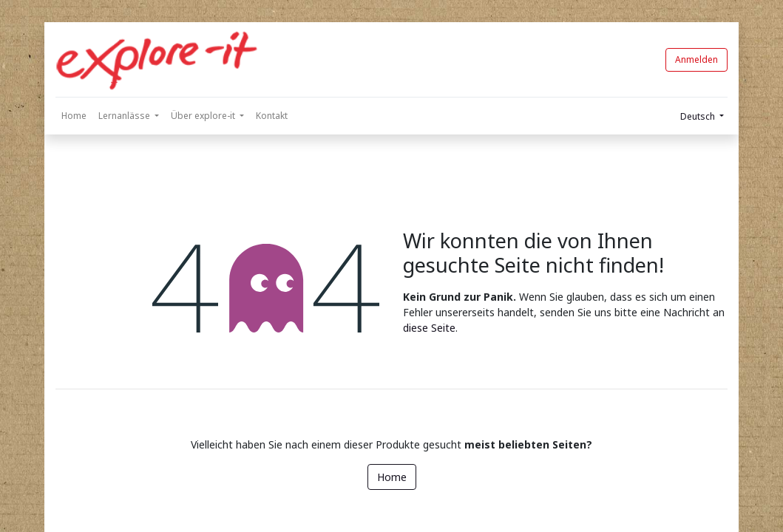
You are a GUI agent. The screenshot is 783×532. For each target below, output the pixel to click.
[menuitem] (74, 116)
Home (392, 477)
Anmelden (696, 59)
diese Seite (429, 328)
